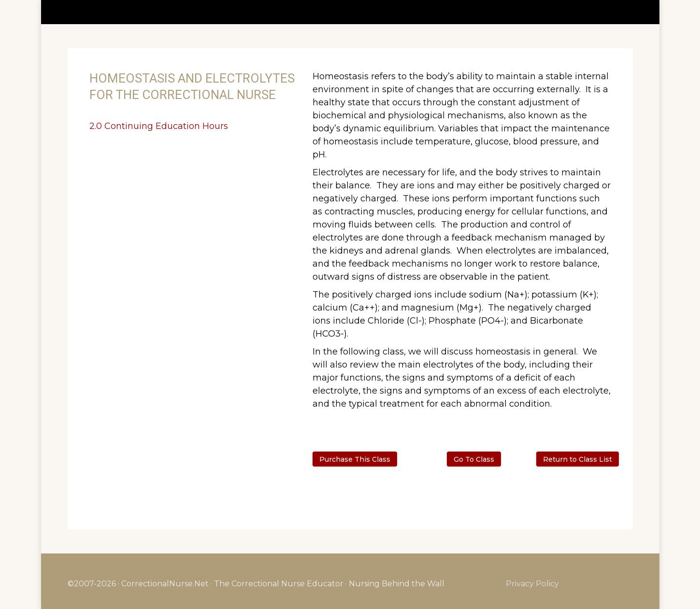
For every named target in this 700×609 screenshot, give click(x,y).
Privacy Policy (532, 584)
